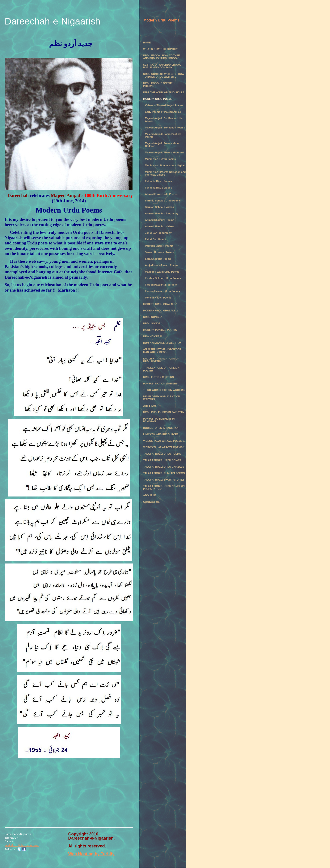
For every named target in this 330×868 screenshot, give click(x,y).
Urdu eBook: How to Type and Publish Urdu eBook (162, 57)
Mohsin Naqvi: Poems (158, 298)
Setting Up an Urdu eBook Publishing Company (162, 66)
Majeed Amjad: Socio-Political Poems (163, 135)
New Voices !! (153, 336)
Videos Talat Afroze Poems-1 (164, 441)
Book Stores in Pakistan (161, 428)
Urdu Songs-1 (153, 317)
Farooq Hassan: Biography (161, 285)
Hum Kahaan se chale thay (162, 343)
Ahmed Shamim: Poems (160, 220)
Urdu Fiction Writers (159, 377)
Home (147, 43)
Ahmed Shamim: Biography (162, 213)
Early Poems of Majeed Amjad (163, 112)
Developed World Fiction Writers (162, 398)
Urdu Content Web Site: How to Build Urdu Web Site (164, 75)
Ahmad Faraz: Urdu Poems (161, 194)
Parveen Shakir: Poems (159, 246)
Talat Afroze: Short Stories (164, 480)
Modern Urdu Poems (158, 99)
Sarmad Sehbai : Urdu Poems (163, 201)
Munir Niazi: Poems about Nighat (165, 165)
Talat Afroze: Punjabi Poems (164, 473)
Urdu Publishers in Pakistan (164, 412)
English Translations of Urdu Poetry (161, 360)
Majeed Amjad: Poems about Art (164, 152)
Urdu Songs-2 (153, 323)
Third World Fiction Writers (164, 390)
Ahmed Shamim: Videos (160, 226)
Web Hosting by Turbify (91, 854)
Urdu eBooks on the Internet (158, 85)
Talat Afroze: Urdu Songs (162, 460)
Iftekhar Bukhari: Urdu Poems (163, 278)
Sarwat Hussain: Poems (159, 252)
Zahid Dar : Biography (158, 233)
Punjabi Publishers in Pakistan (159, 420)
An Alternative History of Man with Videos (162, 351)
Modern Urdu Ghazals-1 (160, 304)
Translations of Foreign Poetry (161, 369)
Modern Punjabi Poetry (160, 330)
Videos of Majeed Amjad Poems (164, 105)
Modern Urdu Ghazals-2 (160, 311)
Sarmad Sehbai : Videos (159, 207)
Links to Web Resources (161, 434)
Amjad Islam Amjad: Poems (162, 265)
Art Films (150, 406)
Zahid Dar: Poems (156, 239)
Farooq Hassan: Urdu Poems (162, 291)
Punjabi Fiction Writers (160, 384)
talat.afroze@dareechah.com (22, 845)
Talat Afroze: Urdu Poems (162, 454)
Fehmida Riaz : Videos (159, 188)
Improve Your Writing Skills (164, 92)
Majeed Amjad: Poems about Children (162, 145)
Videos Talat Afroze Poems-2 (164, 447)
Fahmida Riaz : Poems (159, 181)
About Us (150, 495)
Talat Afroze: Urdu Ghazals (164, 467)
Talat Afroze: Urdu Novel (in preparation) (164, 487)
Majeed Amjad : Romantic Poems (165, 128)
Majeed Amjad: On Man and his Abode (164, 120)
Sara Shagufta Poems (158, 259)
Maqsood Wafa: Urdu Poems (162, 272)
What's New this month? (160, 49)
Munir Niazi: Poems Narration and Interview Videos (165, 173)
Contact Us (151, 502)
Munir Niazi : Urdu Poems (160, 159)
